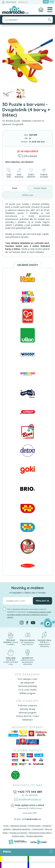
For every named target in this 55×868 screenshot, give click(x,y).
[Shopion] (18, 842)
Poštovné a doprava (27, 705)
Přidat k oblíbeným (31, 173)
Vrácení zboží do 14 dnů (27, 716)
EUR (52, 2)
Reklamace (27, 720)
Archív (6, 826)
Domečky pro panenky (18, 833)
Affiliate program (27, 693)
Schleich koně (38, 829)
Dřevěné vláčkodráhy (35, 836)
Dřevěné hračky (34, 826)
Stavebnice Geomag (18, 826)
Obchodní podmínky (27, 686)
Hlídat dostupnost (19, 173)
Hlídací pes (27, 195)
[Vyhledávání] (27, 20)
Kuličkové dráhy (18, 836)
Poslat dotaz (9, 173)
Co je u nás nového (28, 690)
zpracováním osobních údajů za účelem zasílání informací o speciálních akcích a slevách (29, 614)
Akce (15, 859)
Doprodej (42, 865)
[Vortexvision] (38, 842)
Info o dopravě (27, 156)
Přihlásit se (23, 2)
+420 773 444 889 (30, 792)
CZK (46, 2)
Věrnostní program (27, 713)
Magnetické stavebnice (21, 829)
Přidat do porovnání (44, 173)
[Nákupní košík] (41, 10)
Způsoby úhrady (27, 709)
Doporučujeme (15, 865)
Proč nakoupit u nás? (27, 679)
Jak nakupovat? (27, 683)
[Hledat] (49, 20)
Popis (15, 188)
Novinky (42, 859)
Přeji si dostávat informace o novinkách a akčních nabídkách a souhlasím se (29, 613)
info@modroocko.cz (30, 799)
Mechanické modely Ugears (40, 833)
